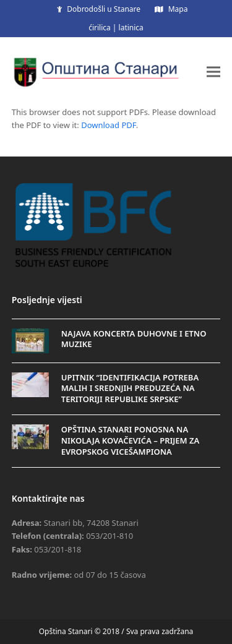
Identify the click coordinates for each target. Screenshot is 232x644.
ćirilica (100, 28)
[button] (213, 71)
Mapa (178, 9)
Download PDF (109, 125)
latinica (131, 28)
